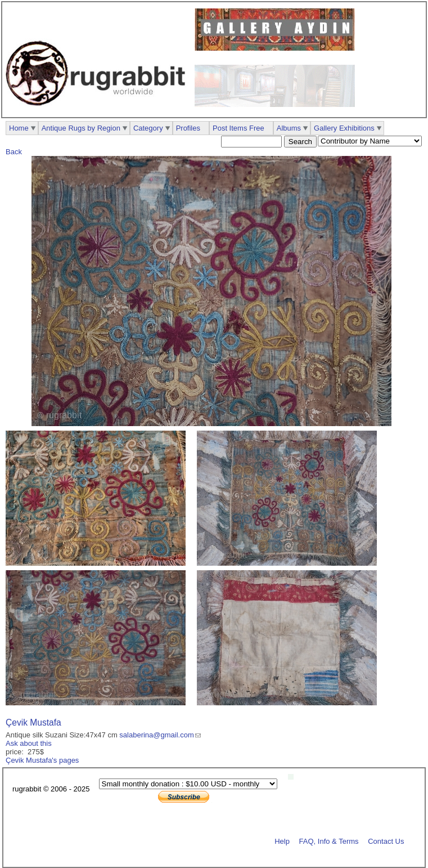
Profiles (188, 128)
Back (14, 152)
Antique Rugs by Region (81, 128)
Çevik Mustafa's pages (42, 760)
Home (19, 128)
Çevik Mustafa (33, 722)
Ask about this (29, 743)
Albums (289, 128)
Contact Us (386, 841)
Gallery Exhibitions (344, 128)
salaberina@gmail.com (156, 735)
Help (282, 841)
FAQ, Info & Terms (329, 841)
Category (148, 128)
